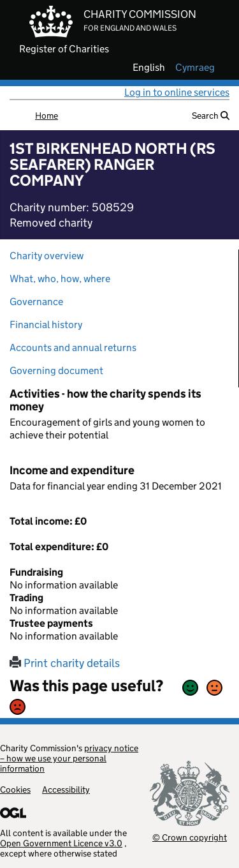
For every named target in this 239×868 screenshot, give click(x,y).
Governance (36, 302)
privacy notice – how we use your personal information (69, 758)
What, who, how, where (60, 279)
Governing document (56, 370)
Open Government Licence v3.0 (61, 843)
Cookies (15, 789)
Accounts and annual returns (73, 348)
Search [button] (211, 116)
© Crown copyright (190, 837)
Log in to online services (177, 92)
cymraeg (195, 68)
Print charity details (65, 663)
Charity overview (47, 256)
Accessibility (66, 789)
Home (47, 116)
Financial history (46, 325)
